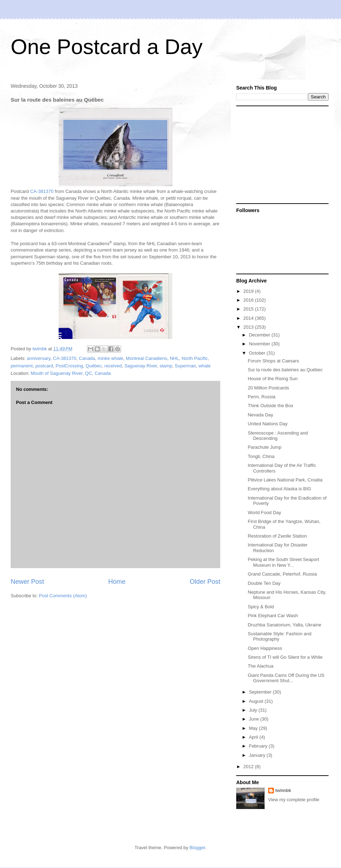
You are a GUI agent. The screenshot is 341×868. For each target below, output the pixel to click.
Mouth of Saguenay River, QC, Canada (71, 373)
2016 (249, 300)
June (255, 719)
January (258, 755)
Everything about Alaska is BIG (279, 489)
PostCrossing (69, 366)
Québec (94, 366)
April (254, 737)
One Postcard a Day (107, 47)
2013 (249, 327)
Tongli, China (261, 456)
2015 (249, 309)
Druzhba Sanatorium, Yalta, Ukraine (284, 625)
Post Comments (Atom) (63, 596)
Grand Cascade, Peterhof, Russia (282, 574)
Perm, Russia (261, 397)
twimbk (283, 790)
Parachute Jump (264, 447)
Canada (87, 358)
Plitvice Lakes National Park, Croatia (285, 480)
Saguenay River (141, 366)
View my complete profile (294, 800)
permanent (22, 366)
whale (205, 366)
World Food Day (264, 513)
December (260, 335)
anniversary (39, 358)
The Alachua (260, 666)
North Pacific (195, 358)
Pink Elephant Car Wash (273, 616)
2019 (249, 291)
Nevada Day (260, 415)
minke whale (110, 358)
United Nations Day (267, 424)
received (113, 366)
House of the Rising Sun (272, 379)
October (258, 353)
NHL (174, 358)
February (259, 746)
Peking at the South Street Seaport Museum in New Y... (283, 562)
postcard (44, 366)
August (257, 701)
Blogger (197, 848)
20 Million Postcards (268, 388)
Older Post (205, 582)
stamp (166, 366)
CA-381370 (42, 191)
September (261, 692)
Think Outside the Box (270, 406)
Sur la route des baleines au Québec (285, 370)
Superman (185, 366)
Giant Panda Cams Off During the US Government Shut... (286, 678)
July (254, 710)
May (254, 728)
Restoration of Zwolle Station (277, 536)
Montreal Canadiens (146, 358)
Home (117, 582)
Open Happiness (265, 648)
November (260, 344)
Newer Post (27, 582)
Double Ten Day (264, 583)
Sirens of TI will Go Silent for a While (285, 657)
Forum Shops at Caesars (273, 361)
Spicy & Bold (261, 607)
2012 (249, 767)
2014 (249, 318)
